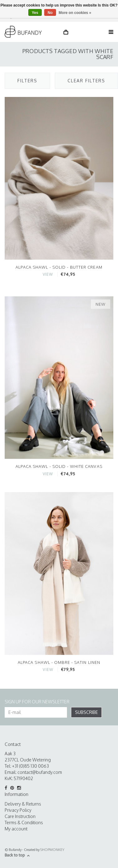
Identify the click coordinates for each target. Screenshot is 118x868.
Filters (27, 81)
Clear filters (86, 81)
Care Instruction (20, 816)
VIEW (48, 275)
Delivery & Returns (23, 804)
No (50, 13)
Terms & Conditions (24, 822)
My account (16, 829)
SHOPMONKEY (52, 850)
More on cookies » (75, 13)
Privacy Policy (18, 810)
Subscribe (86, 712)
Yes (35, 13)
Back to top (17, 855)
